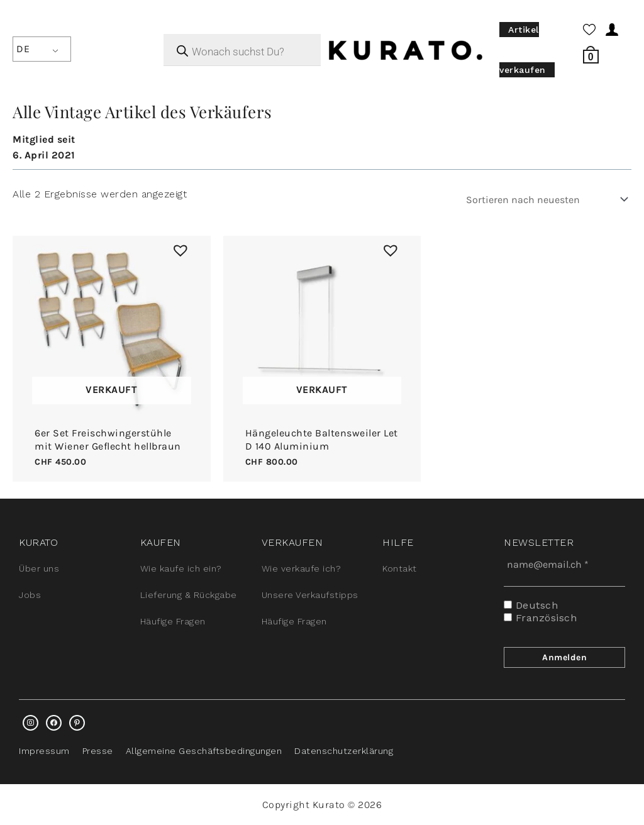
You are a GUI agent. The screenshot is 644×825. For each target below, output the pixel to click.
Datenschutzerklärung (344, 751)
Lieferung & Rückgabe (189, 595)
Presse (98, 751)
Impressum (44, 751)
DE (23, 49)
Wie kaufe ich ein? (181, 568)
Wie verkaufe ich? (302, 568)
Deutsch (531, 605)
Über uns (39, 568)
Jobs (30, 595)
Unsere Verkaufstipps (310, 595)
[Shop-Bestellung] (545, 200)
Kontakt (400, 568)
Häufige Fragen (173, 621)
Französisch (540, 618)
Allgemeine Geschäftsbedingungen (204, 751)
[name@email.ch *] (564, 564)
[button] (177, 247)
